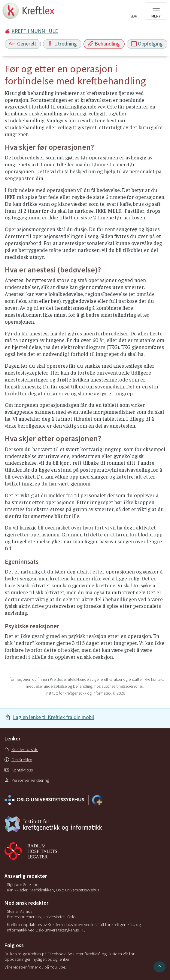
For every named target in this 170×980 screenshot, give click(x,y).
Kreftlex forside (21, 749)
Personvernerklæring (27, 780)
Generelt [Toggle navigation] (23, 44)
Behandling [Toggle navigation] (104, 44)
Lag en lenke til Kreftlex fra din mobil (53, 717)
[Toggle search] (134, 13)
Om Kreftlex (18, 760)
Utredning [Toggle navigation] (62, 44)
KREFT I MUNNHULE (35, 31)
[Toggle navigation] (156, 11)
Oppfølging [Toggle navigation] (147, 44)
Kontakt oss (19, 770)
